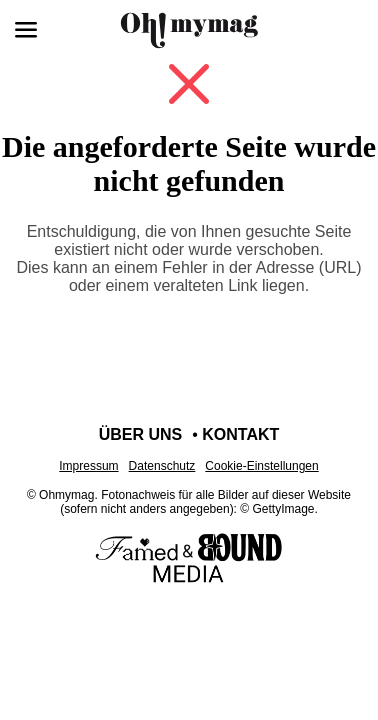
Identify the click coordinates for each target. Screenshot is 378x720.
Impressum (88, 466)
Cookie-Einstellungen (261, 466)
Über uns (141, 434)
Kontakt (240, 434)
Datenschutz (162, 466)
